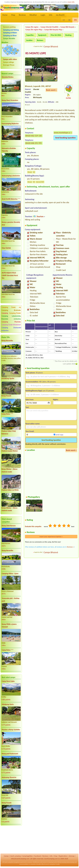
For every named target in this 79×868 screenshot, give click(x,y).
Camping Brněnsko (11, 310)
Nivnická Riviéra (8, 77)
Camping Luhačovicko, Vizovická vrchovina (11, 317)
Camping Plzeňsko (11, 322)
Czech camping (15, 856)
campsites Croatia (55, 864)
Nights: (56, 400)
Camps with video (10, 59)
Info (51, 15)
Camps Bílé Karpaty (67, 27)
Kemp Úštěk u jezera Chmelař (9, 626)
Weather (33, 15)
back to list (38, 46)
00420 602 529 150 (33, 136)
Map (13, 15)
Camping (5, 313)
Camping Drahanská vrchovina (11, 329)
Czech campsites (9, 862)
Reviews (22, 15)
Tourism (40, 217)
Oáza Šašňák (6, 248)
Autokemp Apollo (8, 378)
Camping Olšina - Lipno (10, 574)
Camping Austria (53, 862)
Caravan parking (9, 27)
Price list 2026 (56, 35)
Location (29, 40)
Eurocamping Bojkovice (10, 124)
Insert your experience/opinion (51, 537)
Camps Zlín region (32, 27)
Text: (27, 407)
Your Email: (30, 431)
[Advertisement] (11, 840)
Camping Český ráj (11, 307)
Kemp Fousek (6, 396)
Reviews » (70, 547)
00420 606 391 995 (33, 143)
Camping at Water (10, 33)
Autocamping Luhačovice (11, 176)
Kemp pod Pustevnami (10, 754)
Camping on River (10, 36)
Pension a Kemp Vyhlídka (11, 730)
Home (5, 15)
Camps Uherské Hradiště (49, 27)
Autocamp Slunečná (9, 777)
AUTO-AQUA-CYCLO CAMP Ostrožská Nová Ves (10, 275)
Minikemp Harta (8, 704)
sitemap (72, 856)
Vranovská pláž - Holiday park (11, 600)
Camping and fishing (11, 30)
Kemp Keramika (7, 341)
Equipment (42, 35)
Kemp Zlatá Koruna (9, 526)
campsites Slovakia (36, 864)
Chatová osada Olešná (10, 451)
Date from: (30, 400)
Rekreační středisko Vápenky (9, 150)
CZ (64, 20)
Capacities (30, 35)
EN (75, 20)
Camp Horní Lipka (8, 681)
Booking (68, 35)
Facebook (37, 856)
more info (71, 2)
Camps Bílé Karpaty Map (53, 30)
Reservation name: (33, 424)
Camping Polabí (15, 313)
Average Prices (9, 65)
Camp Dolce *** (7, 414)
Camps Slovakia (9, 38)
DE (69, 20)
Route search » (51, 90)
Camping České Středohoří (11, 325)
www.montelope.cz (62, 133)
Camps (6, 856)
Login (43, 15)
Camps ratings (8, 62)
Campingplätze (27, 856)
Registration (63, 856)
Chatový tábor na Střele (10, 490)
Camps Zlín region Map (34, 30)
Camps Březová (51, 46)
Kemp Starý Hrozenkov (10, 100)
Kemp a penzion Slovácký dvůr (11, 223)
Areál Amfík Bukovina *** (11, 199)
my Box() (60, 15)
